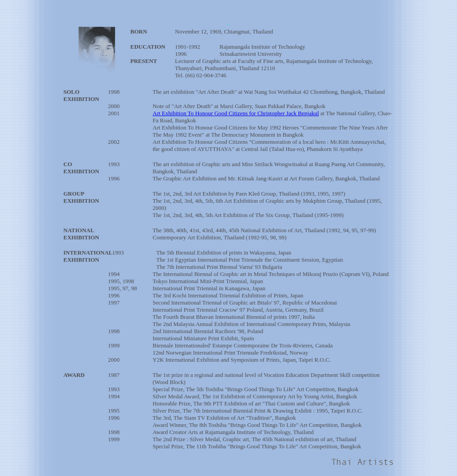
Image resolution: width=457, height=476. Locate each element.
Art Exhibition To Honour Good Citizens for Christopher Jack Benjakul (236, 113)
